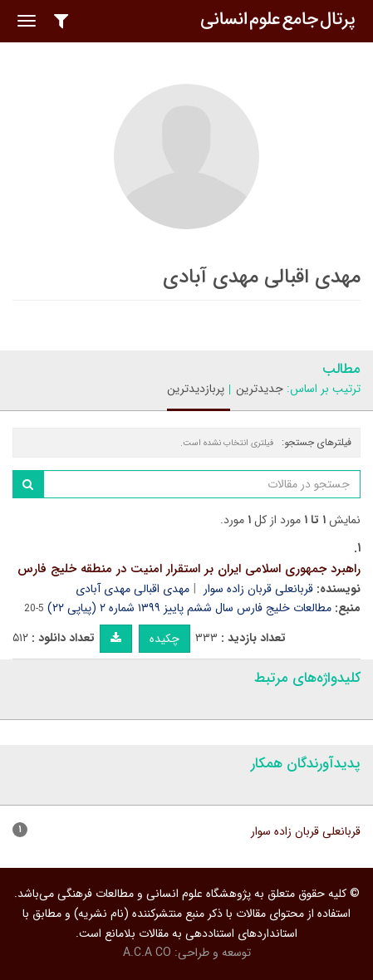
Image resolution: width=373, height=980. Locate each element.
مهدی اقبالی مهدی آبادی (133, 589)
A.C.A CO (147, 953)
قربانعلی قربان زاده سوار (258, 589)
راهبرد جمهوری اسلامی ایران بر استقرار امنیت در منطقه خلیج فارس (189, 569)
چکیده (164, 639)
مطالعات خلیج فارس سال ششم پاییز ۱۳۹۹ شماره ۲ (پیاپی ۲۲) (189, 608)
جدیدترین (260, 389)
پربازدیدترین (196, 389)
